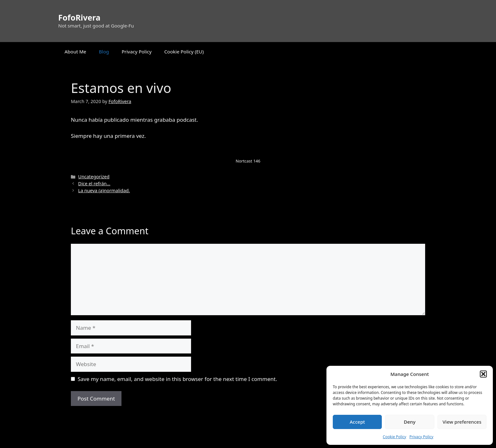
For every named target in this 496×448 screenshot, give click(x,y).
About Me (75, 52)
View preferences (462, 422)
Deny (410, 422)
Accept (357, 422)
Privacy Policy (421, 437)
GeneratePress (282, 438)
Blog (104, 52)
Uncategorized (94, 177)
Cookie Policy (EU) (184, 52)
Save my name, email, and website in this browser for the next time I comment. (177, 379)
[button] (483, 374)
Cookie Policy (394, 437)
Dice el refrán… (94, 184)
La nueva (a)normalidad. (104, 190)
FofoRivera (79, 17)
